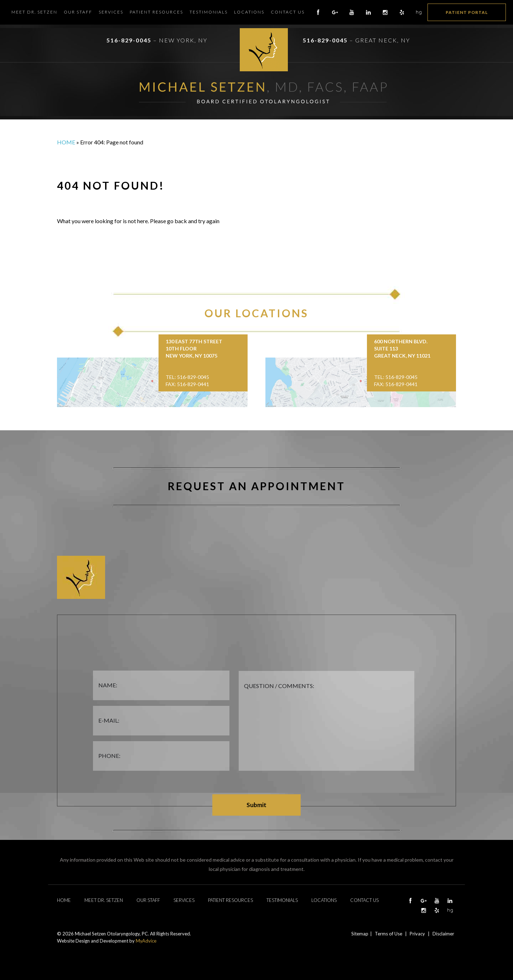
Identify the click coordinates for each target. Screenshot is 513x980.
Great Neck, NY (383, 40)
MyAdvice (146, 941)
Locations (249, 12)
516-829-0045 (129, 40)
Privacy (417, 934)
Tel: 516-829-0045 (187, 377)
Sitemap (360, 934)
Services (111, 12)
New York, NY (183, 40)
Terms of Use (388, 934)
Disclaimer (443, 934)
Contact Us (288, 12)
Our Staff (78, 12)
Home (66, 142)
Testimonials (209, 12)
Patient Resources (156, 12)
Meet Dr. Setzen (34, 12)
